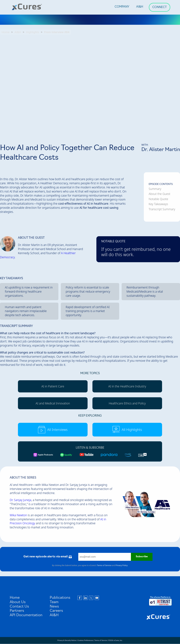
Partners (17, 611)
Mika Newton (18, 515)
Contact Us (19, 607)
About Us (18, 602)
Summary (155, 189)
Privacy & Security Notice (67, 640)
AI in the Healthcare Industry (127, 386)
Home (6, 32)
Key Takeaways (158, 204)
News (54, 607)
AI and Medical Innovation (53, 403)
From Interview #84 (57, 32)
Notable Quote (158, 199)
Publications (60, 598)
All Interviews (53, 430)
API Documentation (26, 615)
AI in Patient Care (53, 386)
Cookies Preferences (85, 640)
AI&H (140, 7)
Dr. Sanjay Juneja (21, 500)
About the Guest (159, 194)
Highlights (33, 32)
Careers (56, 611)
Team (54, 602)
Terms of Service (104, 565)
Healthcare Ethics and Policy (127, 403)
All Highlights (127, 430)
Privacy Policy (121, 565)
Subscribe (142, 557)
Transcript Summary (162, 209)
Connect (160, 7)
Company (122, 7)
